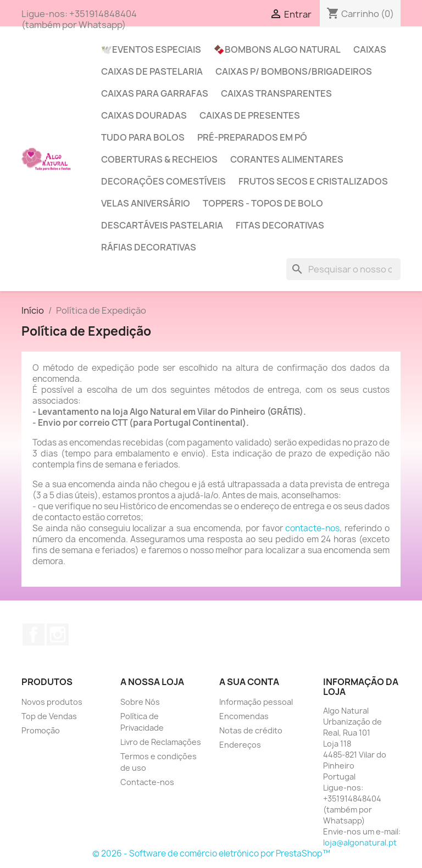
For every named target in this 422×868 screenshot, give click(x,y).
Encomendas (244, 716)
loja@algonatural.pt (360, 842)
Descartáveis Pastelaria (162, 225)
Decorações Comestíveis (163, 181)
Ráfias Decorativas (149, 247)
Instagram (58, 635)
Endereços (240, 745)
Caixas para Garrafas (155, 93)
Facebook (34, 635)
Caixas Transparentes (276, 93)
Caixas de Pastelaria (152, 71)
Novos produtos (52, 702)
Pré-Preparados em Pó (252, 137)
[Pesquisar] (343, 269)
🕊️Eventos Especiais (151, 49)
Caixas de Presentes (250, 115)
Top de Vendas (49, 716)
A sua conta (249, 682)
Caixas (370, 49)
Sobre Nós (140, 702)
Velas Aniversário (146, 203)
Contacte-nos (147, 782)
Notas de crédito (251, 730)
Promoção (41, 730)
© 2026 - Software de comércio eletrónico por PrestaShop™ (211, 853)
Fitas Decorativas (280, 225)
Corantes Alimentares (287, 159)
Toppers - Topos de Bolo (263, 203)
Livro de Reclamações (161, 742)
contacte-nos (312, 528)
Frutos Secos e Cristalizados (313, 181)
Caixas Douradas (144, 115)
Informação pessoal (256, 702)
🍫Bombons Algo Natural (277, 49)
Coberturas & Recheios (159, 159)
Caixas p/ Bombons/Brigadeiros (294, 71)
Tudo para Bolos (143, 137)
